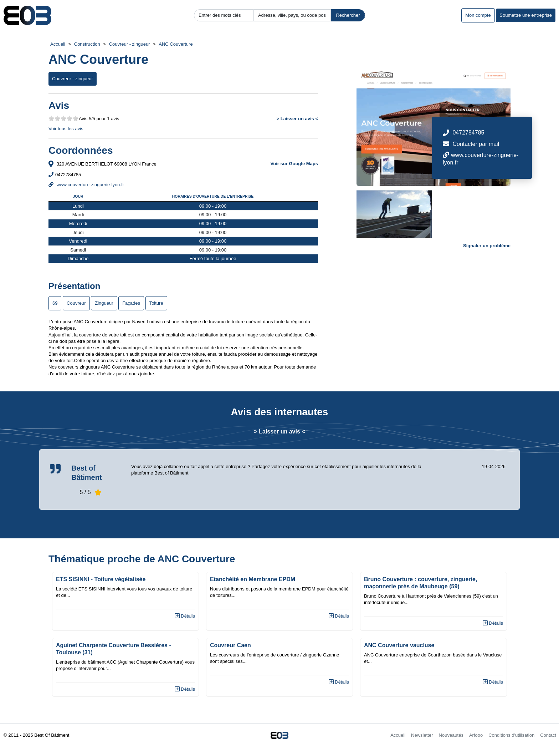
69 (55, 303)
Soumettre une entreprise (526, 15)
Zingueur (104, 303)
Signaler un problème (487, 246)
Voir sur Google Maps (294, 164)
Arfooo (476, 735)
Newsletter (422, 735)
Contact (548, 735)
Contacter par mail (476, 144)
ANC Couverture (176, 44)
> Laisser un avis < (297, 119)
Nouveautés (451, 735)
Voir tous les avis (66, 129)
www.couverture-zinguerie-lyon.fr (86, 185)
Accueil (58, 44)
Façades (131, 303)
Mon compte (478, 15)
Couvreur (76, 303)
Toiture (156, 303)
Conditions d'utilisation (511, 735)
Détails (185, 616)
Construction (87, 44)
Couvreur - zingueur (130, 44)
